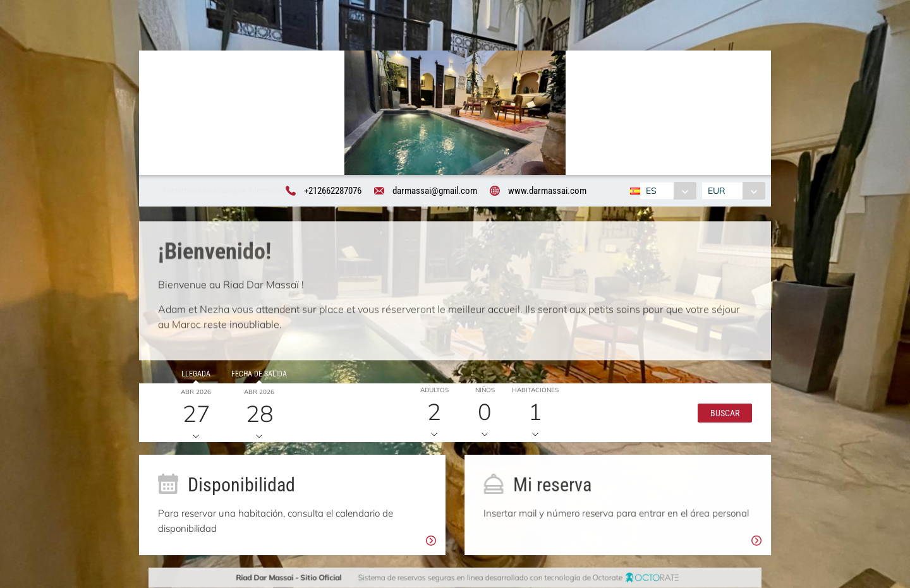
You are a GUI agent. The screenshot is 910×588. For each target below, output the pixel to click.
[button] (722, 416)
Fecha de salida (256, 377)
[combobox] (666, 191)
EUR (719, 191)
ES (649, 191)
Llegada (193, 377)
